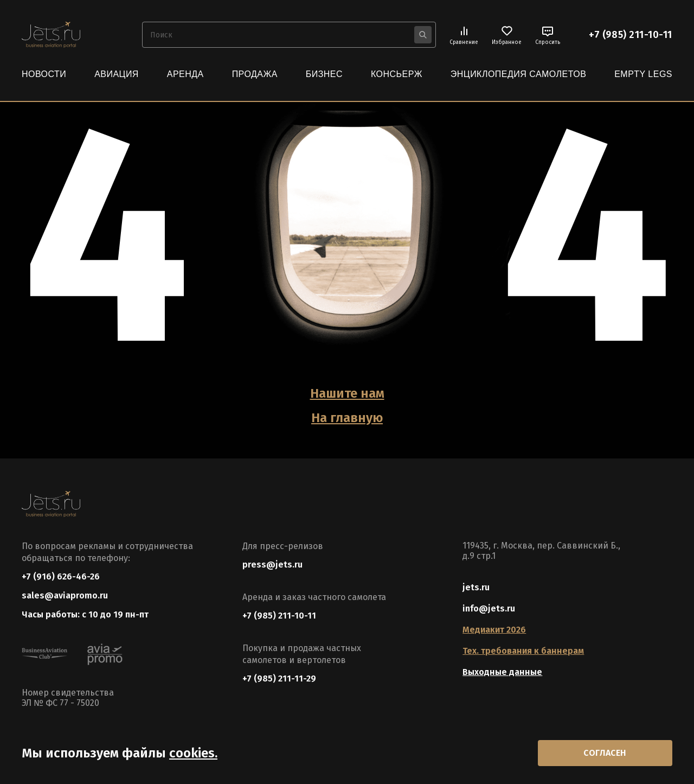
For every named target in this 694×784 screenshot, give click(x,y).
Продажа (255, 74)
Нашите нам (347, 393)
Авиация (117, 74)
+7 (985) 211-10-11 (631, 35)
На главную (347, 418)
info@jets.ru (489, 608)
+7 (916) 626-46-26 (61, 576)
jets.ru (476, 587)
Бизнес (324, 74)
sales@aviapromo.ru (65, 595)
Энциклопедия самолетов (519, 74)
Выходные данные (502, 672)
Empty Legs (643, 74)
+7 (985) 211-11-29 (279, 678)
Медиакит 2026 (494, 630)
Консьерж (397, 74)
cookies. (193, 753)
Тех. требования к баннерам (523, 651)
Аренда (185, 74)
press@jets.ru (272, 565)
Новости (44, 74)
